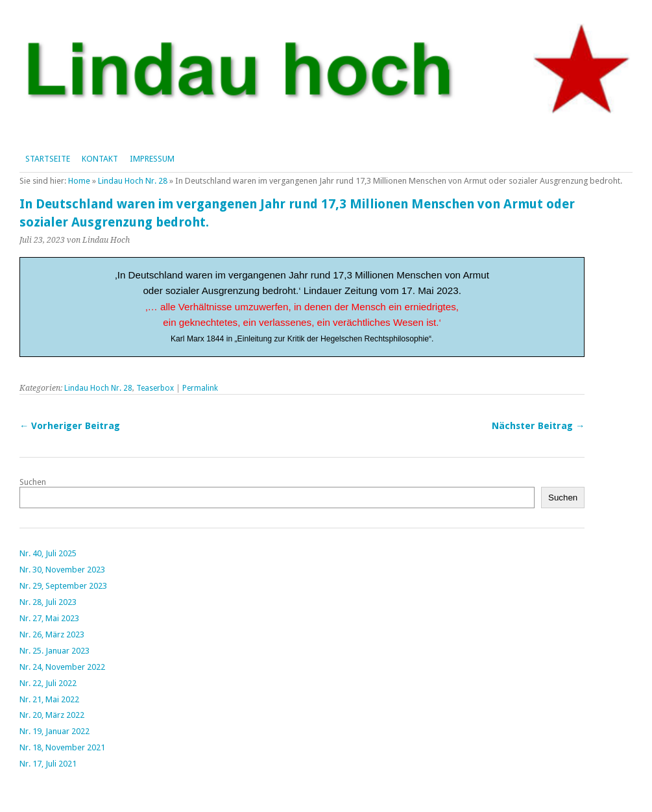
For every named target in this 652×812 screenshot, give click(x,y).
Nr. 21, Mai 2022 (49, 699)
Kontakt (100, 159)
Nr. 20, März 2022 (52, 715)
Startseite (48, 159)
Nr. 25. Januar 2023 (54, 651)
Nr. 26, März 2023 (52, 634)
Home (79, 181)
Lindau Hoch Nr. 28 (133, 181)
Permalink (200, 388)
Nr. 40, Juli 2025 (48, 553)
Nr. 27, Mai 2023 (49, 618)
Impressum (152, 159)
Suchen (33, 482)
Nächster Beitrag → (538, 426)
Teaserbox (155, 388)
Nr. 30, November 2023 (62, 570)
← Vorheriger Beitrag (70, 426)
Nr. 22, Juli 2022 (48, 683)
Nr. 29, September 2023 (63, 586)
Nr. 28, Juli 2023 (48, 602)
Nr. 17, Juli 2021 (48, 764)
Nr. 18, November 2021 (62, 747)
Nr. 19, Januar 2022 (54, 731)
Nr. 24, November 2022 (62, 667)
